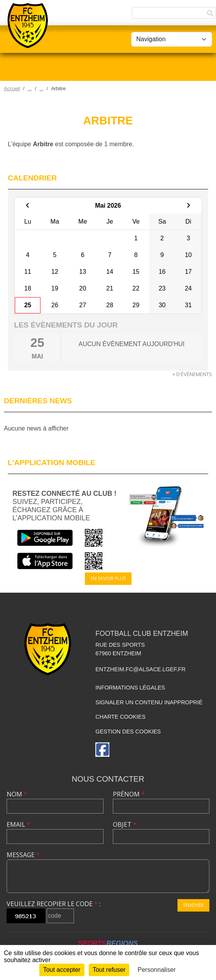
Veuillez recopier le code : (54, 904)
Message (23, 855)
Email (18, 824)
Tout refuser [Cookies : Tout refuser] (109, 970)
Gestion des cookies (128, 731)
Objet (125, 824)
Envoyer (193, 905)
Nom (17, 794)
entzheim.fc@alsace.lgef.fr (140, 669)
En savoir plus (108, 578)
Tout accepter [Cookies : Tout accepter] (62, 970)
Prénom (129, 794)
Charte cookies (120, 717)
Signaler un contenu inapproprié (149, 702)
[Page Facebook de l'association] (102, 750)
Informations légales (130, 688)
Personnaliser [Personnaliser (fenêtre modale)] (157, 970)
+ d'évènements (192, 374)
